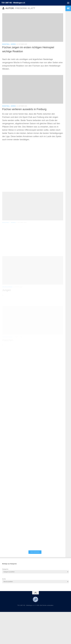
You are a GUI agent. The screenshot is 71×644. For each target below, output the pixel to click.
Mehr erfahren (35, 552)
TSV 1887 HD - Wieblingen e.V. (13, 3)
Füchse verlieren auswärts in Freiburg (24, 109)
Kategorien (5, 569)
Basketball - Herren (9, 44)
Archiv (4, 579)
